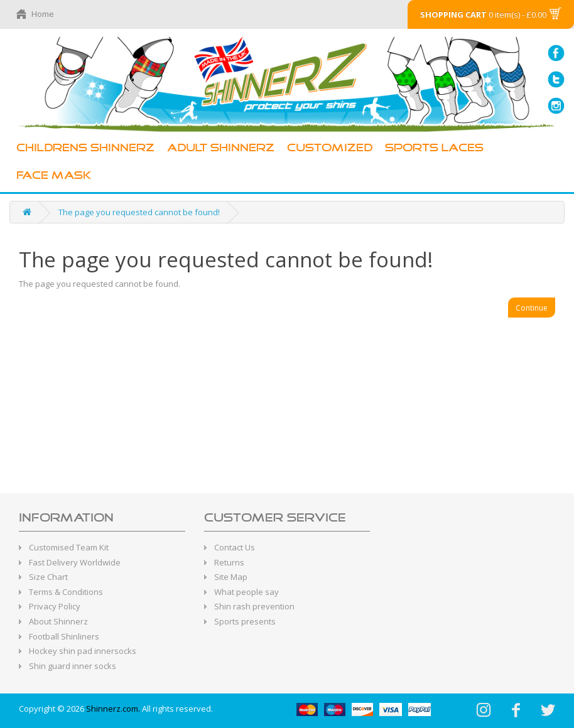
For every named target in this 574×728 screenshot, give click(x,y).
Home (43, 14)
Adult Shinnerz (221, 148)
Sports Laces (434, 148)
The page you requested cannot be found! (139, 212)
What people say (246, 592)
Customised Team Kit (69, 547)
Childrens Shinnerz (85, 148)
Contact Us (235, 547)
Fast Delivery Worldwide (75, 562)
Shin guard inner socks (73, 666)
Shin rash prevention (254, 606)
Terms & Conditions (66, 592)
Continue (532, 308)
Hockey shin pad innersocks (83, 651)
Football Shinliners (64, 636)
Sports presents (245, 621)
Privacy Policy (55, 606)
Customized (330, 148)
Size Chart (48, 577)
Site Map (231, 577)
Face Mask (54, 176)
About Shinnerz (58, 621)
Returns (229, 562)
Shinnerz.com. (113, 709)
